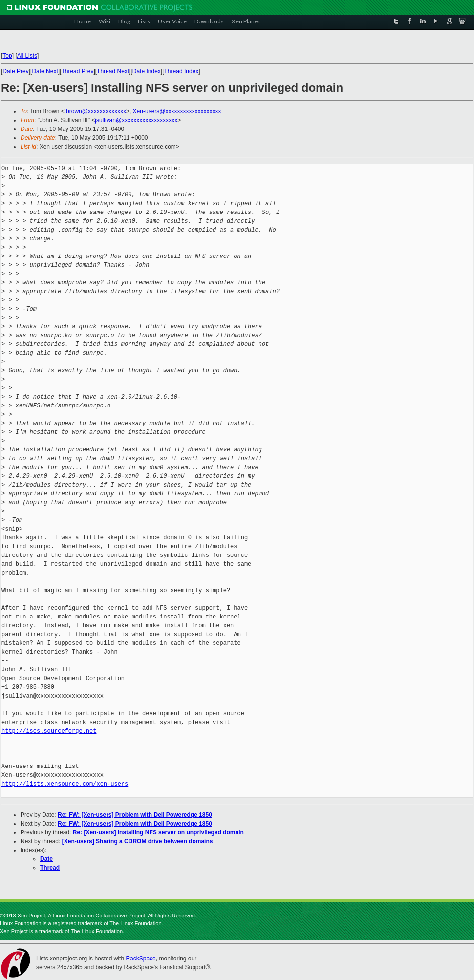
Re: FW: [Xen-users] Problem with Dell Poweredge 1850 (135, 815)
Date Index (147, 71)
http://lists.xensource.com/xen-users (65, 784)
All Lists (27, 56)
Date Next (45, 71)
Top (7, 56)
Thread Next (113, 71)
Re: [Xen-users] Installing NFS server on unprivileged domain (158, 832)
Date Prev (15, 71)
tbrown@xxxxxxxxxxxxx (95, 111)
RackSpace (140, 959)
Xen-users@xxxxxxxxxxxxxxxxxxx (177, 111)
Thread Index (182, 71)
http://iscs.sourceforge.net (49, 731)
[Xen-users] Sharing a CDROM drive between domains (138, 841)
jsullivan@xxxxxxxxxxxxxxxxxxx (136, 120)
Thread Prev (77, 71)
